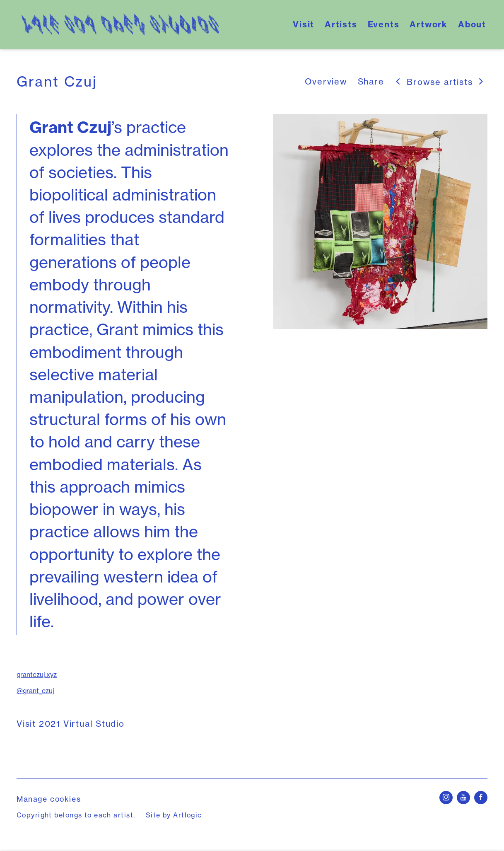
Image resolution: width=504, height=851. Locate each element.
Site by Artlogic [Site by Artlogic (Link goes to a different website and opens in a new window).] (174, 815)
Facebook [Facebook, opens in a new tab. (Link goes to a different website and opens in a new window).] (481, 798)
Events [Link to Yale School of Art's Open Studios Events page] (384, 24)
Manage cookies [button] (49, 799)
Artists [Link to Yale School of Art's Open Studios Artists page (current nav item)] (341, 24)
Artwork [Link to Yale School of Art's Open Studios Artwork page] (429, 24)
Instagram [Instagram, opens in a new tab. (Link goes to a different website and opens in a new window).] (446, 798)
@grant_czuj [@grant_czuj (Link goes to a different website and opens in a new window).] (35, 691)
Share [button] (371, 82)
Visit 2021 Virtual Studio (71, 724)
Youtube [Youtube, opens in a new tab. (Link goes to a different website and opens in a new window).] (463, 798)
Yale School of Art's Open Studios (120, 24)
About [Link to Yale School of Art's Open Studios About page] (472, 24)
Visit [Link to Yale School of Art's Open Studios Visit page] (304, 24)
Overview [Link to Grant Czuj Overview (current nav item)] (326, 82)
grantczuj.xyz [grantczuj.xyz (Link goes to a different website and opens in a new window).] (37, 675)
